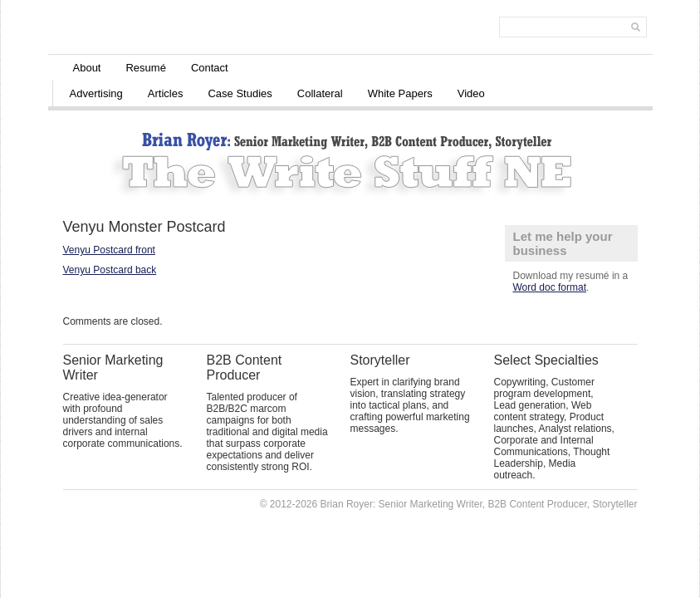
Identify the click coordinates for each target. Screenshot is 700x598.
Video (471, 93)
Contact (210, 68)
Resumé (145, 68)
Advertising (96, 93)
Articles (166, 93)
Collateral (320, 93)
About (87, 68)
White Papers (400, 93)
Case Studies (240, 93)
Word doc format (550, 287)
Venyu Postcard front (109, 250)
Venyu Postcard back (110, 270)
